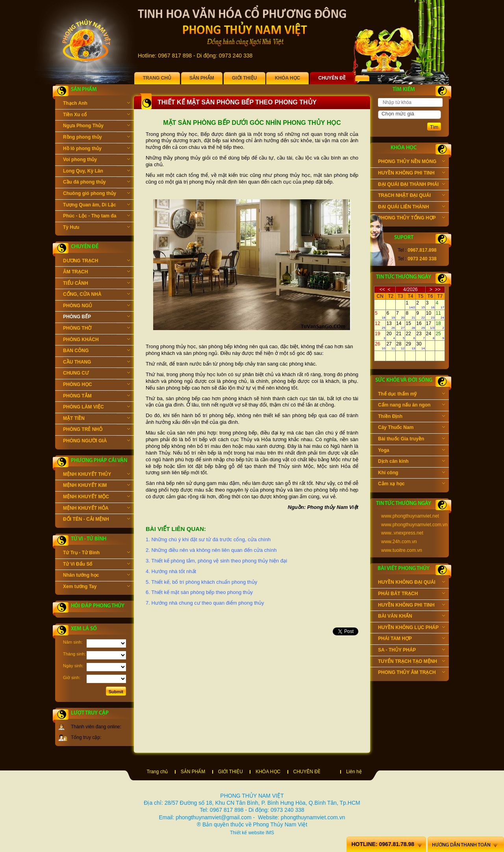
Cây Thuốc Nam (411, 428)
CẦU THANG (96, 363)
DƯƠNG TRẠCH (96, 262)
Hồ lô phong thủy (96, 149)
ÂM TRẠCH (96, 273)
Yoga (411, 451)
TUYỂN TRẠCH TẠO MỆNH (411, 662)
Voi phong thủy (96, 160)
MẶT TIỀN (96, 419)
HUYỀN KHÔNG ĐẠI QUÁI (411, 583)
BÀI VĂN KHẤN (411, 617)
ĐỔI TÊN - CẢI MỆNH (96, 520)
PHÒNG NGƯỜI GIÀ (96, 442)
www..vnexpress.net (402, 533)
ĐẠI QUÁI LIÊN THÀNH (411, 208)
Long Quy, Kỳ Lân (96, 172)
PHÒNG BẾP (96, 317)
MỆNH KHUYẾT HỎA (96, 509)
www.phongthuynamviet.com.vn (414, 525)
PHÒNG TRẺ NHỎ (96, 430)
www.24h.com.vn (399, 542)
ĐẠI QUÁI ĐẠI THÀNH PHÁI (411, 185)
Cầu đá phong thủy (96, 183)
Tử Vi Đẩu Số (96, 565)
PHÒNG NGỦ (96, 306)
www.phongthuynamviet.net (410, 516)
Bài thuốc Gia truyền (411, 440)
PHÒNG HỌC (96, 385)
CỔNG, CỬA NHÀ (96, 295)
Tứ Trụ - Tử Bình (96, 553)
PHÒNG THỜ (96, 329)
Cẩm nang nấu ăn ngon (411, 406)
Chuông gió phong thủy (96, 194)
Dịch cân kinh (411, 462)
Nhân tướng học (96, 576)
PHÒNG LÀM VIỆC (96, 408)
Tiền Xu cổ (96, 115)
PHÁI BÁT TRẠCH (411, 594)
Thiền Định (411, 417)
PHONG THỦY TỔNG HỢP (411, 219)
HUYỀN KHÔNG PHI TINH (411, 174)
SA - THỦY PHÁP (411, 651)
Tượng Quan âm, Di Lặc (96, 206)
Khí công (411, 473)
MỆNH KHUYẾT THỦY (96, 475)
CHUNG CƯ (96, 374)
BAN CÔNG (96, 351)
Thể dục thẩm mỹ (411, 395)
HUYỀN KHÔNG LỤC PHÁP (411, 628)
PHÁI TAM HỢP (411, 639)
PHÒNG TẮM (96, 397)
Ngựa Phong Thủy (96, 126)
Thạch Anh (96, 104)
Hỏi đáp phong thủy (98, 606)
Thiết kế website (247, 833)
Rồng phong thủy (96, 138)
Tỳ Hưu (96, 228)
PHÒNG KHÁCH (96, 340)
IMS (270, 833)
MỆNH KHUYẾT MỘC (96, 497)
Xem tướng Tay (96, 587)
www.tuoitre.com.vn (402, 550)
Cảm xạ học (411, 484)
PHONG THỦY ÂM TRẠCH (411, 673)
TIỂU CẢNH (96, 284)
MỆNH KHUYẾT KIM (96, 486)
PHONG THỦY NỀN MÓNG (411, 162)
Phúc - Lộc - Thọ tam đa (96, 217)
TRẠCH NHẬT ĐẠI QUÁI (411, 196)
